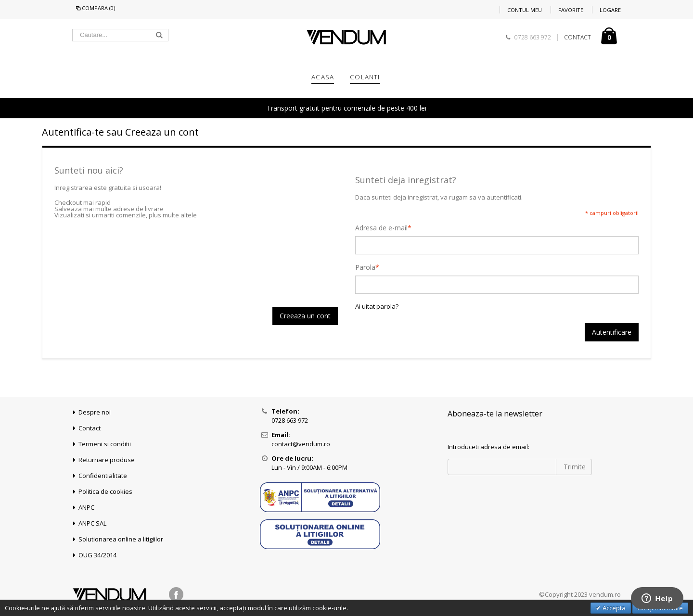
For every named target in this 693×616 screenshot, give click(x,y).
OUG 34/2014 (97, 555)
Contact (90, 428)
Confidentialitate (103, 476)
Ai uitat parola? (377, 307)
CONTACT (577, 38)
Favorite (571, 10)
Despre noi (95, 412)
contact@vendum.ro (301, 444)
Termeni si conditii (105, 444)
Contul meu (525, 10)
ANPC (86, 507)
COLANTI (365, 77)
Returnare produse (107, 460)
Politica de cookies (105, 491)
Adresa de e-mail (381, 228)
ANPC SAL (92, 523)
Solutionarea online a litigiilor (121, 539)
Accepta (613, 608)
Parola (365, 267)
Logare (610, 10)
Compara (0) (95, 8)
